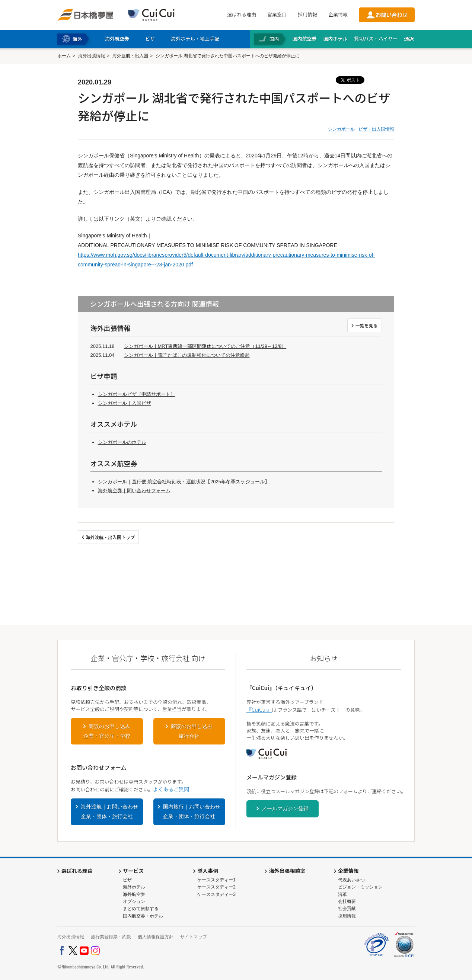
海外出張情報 (92, 56)
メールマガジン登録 (285, 808)
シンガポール (341, 129)
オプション (134, 901)
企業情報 (338, 14)
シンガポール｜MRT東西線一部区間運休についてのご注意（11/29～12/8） (205, 346)
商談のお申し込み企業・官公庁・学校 (107, 731)
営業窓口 (277, 14)
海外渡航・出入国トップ (110, 537)
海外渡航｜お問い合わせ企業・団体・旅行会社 (109, 811)
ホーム (64, 56)
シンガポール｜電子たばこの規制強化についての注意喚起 (187, 355)
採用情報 (307, 14)
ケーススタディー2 (216, 887)
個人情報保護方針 (156, 937)
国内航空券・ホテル (143, 916)
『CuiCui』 (259, 710)
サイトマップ (194, 937)
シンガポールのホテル (122, 442)
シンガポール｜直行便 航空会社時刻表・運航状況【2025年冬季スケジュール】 (184, 482)
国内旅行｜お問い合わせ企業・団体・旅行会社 (192, 811)
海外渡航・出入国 (130, 56)
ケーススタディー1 (216, 880)
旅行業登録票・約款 (111, 937)
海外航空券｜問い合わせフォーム (134, 491)
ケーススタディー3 (216, 894)
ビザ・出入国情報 (376, 129)
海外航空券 (134, 894)
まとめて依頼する (141, 909)
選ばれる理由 (242, 14)
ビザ (127, 880)
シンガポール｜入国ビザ (125, 403)
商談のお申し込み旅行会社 (192, 731)
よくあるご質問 (171, 789)
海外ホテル (134, 887)
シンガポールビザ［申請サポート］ (137, 394)
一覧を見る (366, 325)
